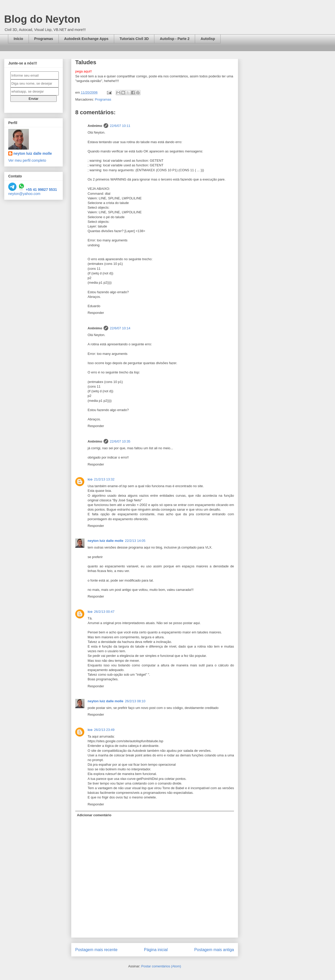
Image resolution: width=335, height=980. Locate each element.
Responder (96, 313)
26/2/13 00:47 (104, 612)
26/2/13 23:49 (104, 730)
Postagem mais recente (96, 950)
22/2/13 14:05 (135, 541)
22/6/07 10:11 (120, 126)
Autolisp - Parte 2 (175, 39)
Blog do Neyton (42, 19)
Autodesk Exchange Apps (86, 39)
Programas (44, 39)
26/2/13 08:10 (135, 701)
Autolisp (208, 39)
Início (18, 39)
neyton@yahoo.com (24, 194)
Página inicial (156, 950)
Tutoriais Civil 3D (134, 39)
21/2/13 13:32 (104, 479)
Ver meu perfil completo (27, 160)
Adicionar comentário (94, 815)
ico (90, 479)
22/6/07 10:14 (120, 328)
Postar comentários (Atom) (161, 966)
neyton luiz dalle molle (106, 541)
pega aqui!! (83, 71)
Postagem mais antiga (214, 950)
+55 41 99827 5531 (37, 190)
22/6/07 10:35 (120, 441)
